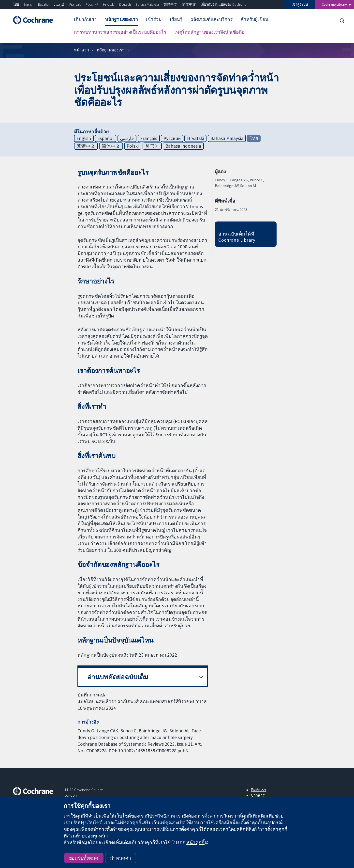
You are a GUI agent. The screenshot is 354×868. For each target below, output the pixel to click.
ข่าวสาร (258, 795)
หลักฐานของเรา (111, 50)
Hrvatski (109, 4)
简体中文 (189, 4)
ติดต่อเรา (258, 790)
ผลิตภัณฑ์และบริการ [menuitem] (212, 19)
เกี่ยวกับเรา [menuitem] (85, 19)
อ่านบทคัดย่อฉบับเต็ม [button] (118, 677)
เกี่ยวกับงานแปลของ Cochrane (223, 4)
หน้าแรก (81, 50)
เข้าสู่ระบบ (300, 4)
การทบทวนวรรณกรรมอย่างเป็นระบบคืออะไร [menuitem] (120, 32)
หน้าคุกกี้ (195, 842)
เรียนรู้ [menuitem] (176, 19)
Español (44, 4)
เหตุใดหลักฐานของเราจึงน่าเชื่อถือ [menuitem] (210, 32)
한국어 (152, 146)
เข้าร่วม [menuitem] (154, 19)
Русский (92, 4)
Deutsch (125, 4)
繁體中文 (170, 4)
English (29, 4)
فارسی (59, 4)
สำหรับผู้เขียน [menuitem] (255, 19)
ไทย (16, 4)
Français (75, 4)
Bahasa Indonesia (183, 146)
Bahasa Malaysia (147, 4)
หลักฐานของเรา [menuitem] (121, 19)
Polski (133, 146)
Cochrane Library (334, 4)
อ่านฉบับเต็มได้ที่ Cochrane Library (237, 237)
